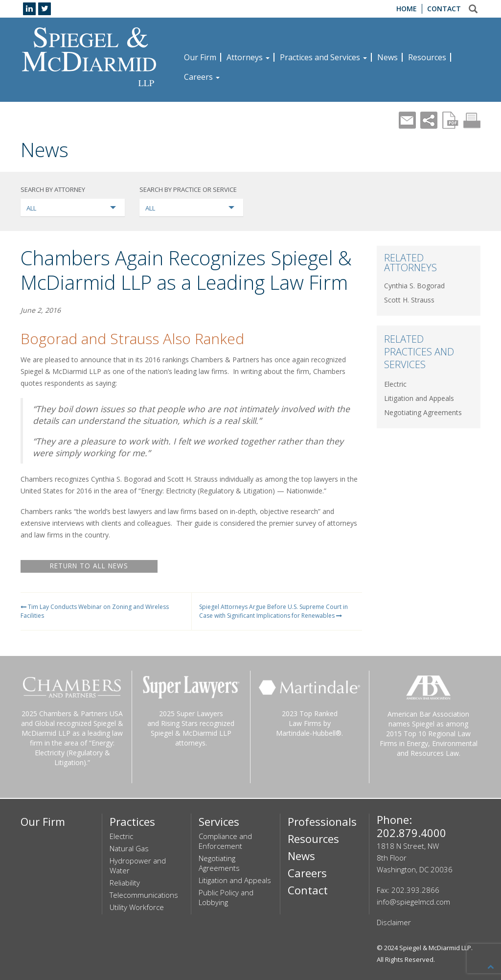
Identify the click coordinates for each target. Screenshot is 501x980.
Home (407, 9)
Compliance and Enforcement (225, 841)
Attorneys (248, 57)
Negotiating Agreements (423, 412)
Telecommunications (144, 895)
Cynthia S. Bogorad (414, 286)
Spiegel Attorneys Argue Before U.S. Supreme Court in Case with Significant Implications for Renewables (273, 611)
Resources (427, 57)
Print (472, 120)
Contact (444, 9)
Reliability (125, 883)
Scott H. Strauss (409, 300)
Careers (202, 77)
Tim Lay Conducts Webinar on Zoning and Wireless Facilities (95, 611)
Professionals (322, 821)
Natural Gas (129, 848)
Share (429, 120)
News (387, 57)
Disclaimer (394, 922)
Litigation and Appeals (419, 398)
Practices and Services (323, 57)
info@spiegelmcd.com (413, 902)
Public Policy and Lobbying (226, 897)
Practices (132, 821)
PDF (450, 120)
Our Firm (200, 57)
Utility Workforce (137, 907)
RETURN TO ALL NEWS (89, 566)
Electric (395, 384)
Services (219, 821)
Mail (407, 120)
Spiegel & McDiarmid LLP (435, 948)
